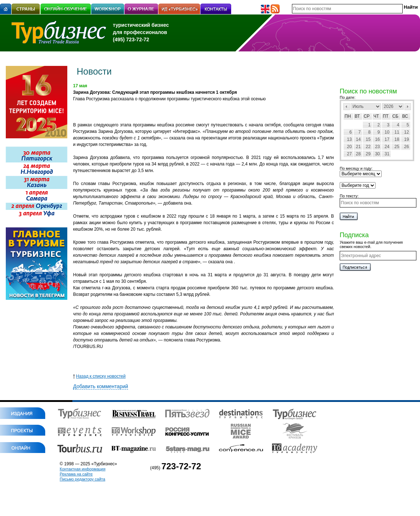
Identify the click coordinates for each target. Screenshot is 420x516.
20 (349, 147)
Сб (396, 116)
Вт (357, 116)
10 (387, 132)
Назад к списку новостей (99, 376)
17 (387, 139)
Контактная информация (82, 469)
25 (397, 147)
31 (387, 154)
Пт (386, 116)
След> (408, 107)
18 (397, 139)
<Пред (347, 107)
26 (406, 147)
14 (358, 139)
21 (358, 147)
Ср (367, 116)
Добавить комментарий (101, 386)
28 (358, 154)
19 (406, 139)
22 (368, 147)
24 (387, 147)
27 (349, 154)
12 (406, 132)
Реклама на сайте (76, 474)
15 (368, 139)
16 (377, 139)
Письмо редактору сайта (82, 479)
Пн (348, 116)
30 (377, 154)
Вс (405, 116)
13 (349, 139)
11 (397, 132)
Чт (376, 116)
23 (377, 147)
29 (368, 154)
